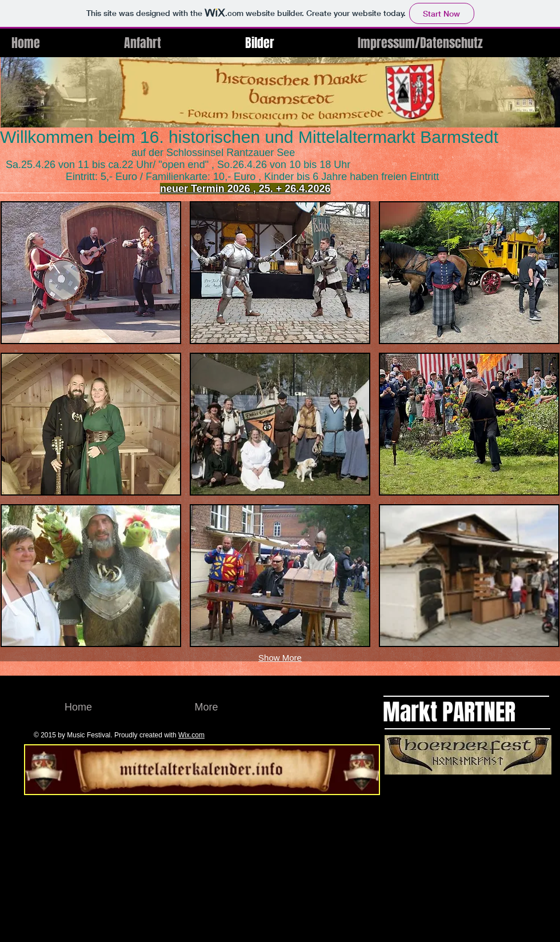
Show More (280, 658)
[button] (91, 273)
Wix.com (191, 735)
